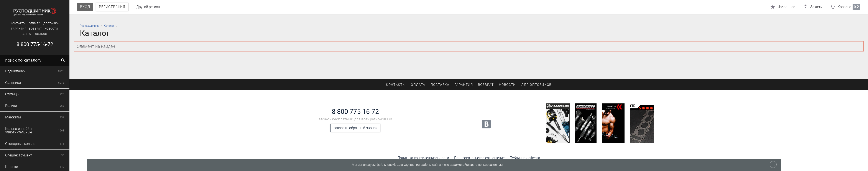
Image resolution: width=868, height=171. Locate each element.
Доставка (50, 23)
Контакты (17, 23)
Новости (50, 29)
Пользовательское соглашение (479, 158)
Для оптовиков (33, 34)
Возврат (34, 29)
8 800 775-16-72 (33, 44)
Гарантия (17, 29)
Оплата (33, 23)
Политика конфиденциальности (423, 158)
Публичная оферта (525, 158)
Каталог (109, 26)
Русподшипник (89, 26)
